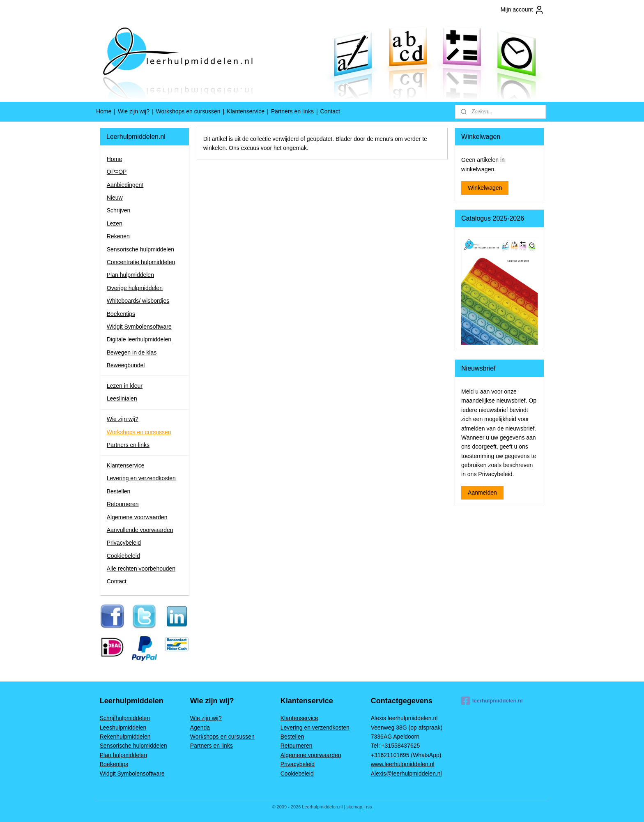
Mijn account (523, 10)
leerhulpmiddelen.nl (492, 701)
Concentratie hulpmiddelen (141, 262)
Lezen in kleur (125, 386)
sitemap (354, 807)
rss (369, 807)
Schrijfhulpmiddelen (125, 718)
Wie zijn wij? (134, 111)
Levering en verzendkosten (141, 478)
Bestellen (119, 491)
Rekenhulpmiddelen (125, 737)
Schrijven (119, 210)
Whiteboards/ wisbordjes (138, 301)
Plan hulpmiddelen (130, 275)
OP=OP (117, 172)
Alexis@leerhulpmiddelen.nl (406, 774)
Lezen (115, 223)
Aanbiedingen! (125, 185)
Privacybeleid (124, 543)
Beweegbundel (126, 365)
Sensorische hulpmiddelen (140, 249)
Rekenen (118, 236)
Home (104, 111)
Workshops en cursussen (188, 111)
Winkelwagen (485, 188)
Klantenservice (246, 111)
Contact (330, 111)
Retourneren (123, 504)
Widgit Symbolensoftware (139, 327)
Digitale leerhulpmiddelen (139, 339)
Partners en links (292, 111)
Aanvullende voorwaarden (140, 530)
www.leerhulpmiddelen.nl (403, 764)
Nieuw (115, 198)
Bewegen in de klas (132, 352)
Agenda (200, 728)
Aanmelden (482, 493)
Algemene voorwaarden (137, 517)
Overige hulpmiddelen (135, 288)
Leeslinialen (122, 398)
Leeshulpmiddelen (123, 728)
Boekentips (121, 314)
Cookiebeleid (123, 556)
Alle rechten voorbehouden (141, 569)
